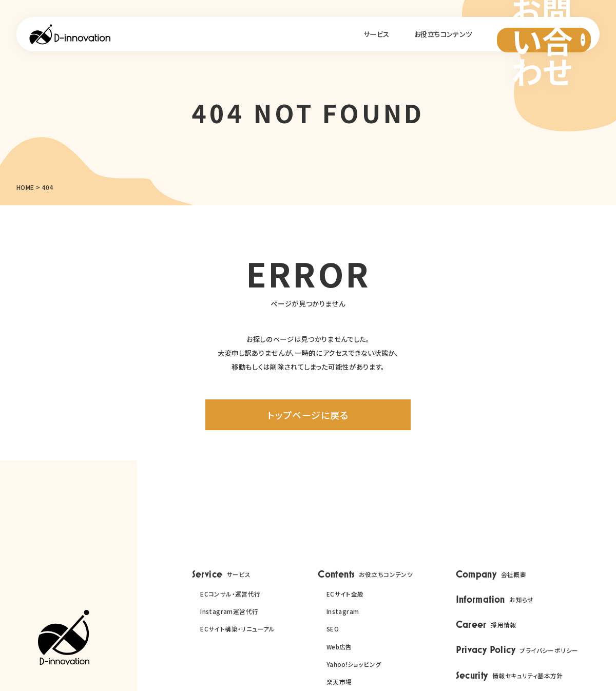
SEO (333, 629)
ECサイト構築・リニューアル (238, 629)
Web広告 (339, 647)
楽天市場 (339, 682)
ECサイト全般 (345, 594)
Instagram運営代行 (229, 611)
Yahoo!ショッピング (354, 664)
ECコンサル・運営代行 (230, 594)
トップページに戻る (308, 415)
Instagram (343, 611)
